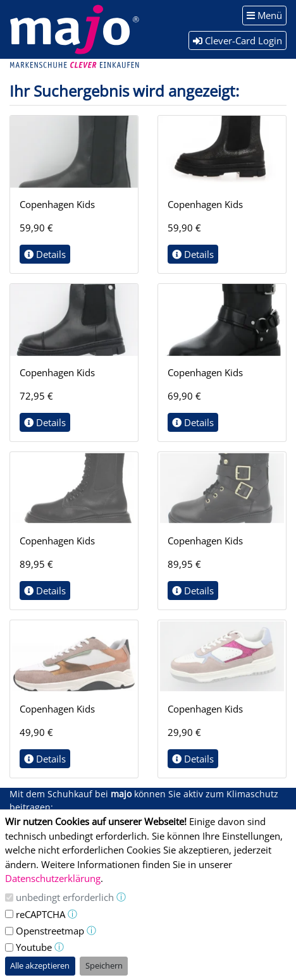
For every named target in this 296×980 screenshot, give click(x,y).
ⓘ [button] (121, 897)
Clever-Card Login (237, 40)
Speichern (104, 965)
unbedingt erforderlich (65, 897)
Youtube (34, 947)
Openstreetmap (50, 931)
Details (45, 254)
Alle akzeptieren (40, 965)
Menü (264, 15)
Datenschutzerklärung (53, 878)
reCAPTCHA (40, 914)
